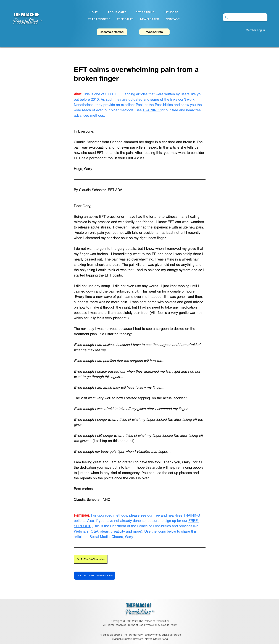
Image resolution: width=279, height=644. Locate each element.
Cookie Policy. (169, 625)
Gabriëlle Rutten (122, 639)
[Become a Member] (112, 32)
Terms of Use (135, 625)
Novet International (157, 639)
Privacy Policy (152, 625)
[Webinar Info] (154, 32)
